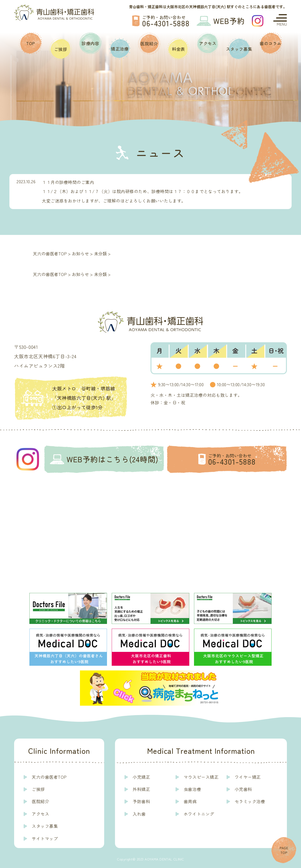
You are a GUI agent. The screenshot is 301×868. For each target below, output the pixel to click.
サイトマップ (45, 838)
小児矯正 (141, 777)
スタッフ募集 (239, 49)
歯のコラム (271, 43)
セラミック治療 (250, 801)
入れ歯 (139, 814)
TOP (31, 43)
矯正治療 (120, 49)
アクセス (208, 43)
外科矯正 (141, 789)
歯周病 (190, 801)
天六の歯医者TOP (49, 777)
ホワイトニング (199, 814)
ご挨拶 (61, 49)
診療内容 (90, 43)
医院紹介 (149, 43)
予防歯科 (141, 801)
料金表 (178, 49)
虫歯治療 (192, 789)
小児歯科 (243, 789)
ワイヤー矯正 (248, 777)
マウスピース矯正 (201, 777)
